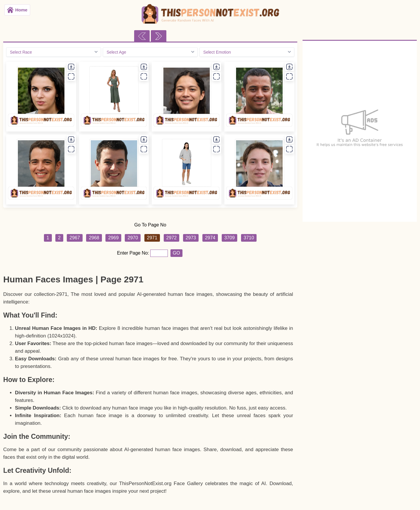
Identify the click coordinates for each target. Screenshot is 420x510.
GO (176, 253)
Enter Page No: (134, 253)
